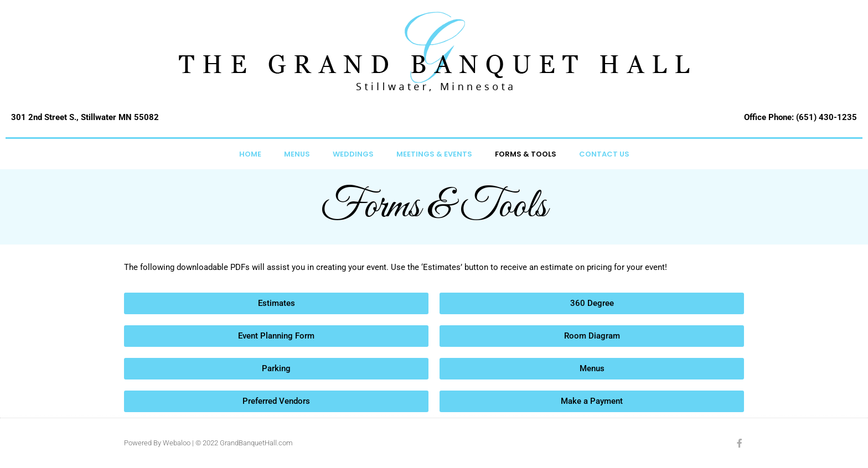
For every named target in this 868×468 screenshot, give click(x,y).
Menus (297, 154)
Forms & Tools (526, 154)
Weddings (353, 154)
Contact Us (604, 154)
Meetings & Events (434, 154)
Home (250, 154)
